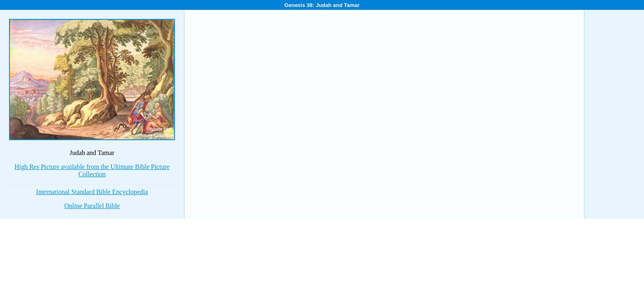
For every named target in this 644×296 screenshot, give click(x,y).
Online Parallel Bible (92, 206)
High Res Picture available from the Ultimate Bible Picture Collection (92, 170)
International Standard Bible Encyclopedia (92, 192)
